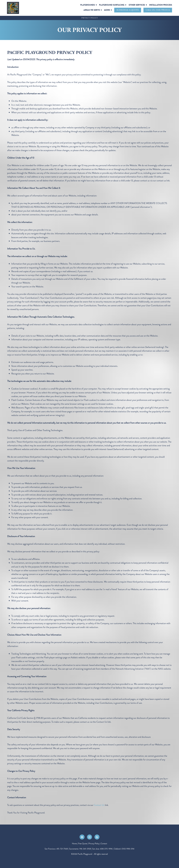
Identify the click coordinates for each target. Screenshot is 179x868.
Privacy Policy (94, 844)
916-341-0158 (85, 849)
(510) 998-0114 (128, 849)
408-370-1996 (106, 849)
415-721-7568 (62, 849)
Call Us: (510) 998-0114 (158, 10)
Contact (104, 844)
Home (75, 844)
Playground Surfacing (113, 5)
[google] (97, 837)
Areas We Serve (93, 10)
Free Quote (83, 844)
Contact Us (99, 805)
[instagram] (89, 837)
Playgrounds (89, 5)
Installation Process (161, 5)
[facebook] (82, 837)
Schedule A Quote (128, 10)
